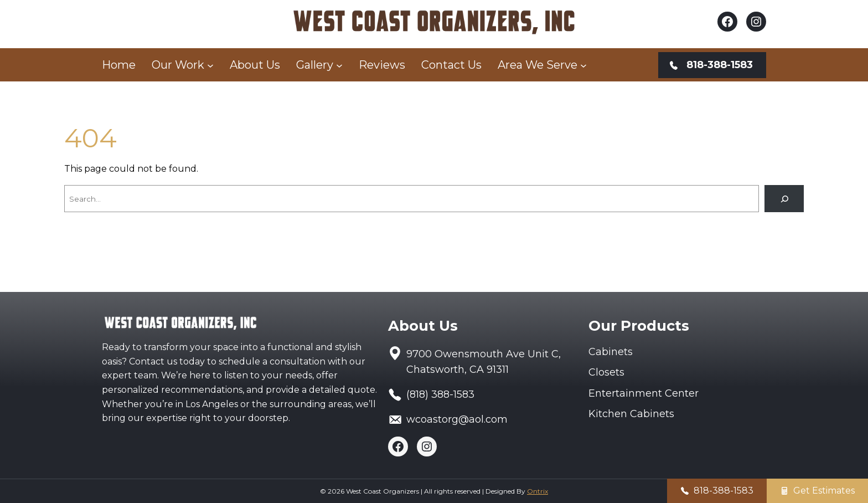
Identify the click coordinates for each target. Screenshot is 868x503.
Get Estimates (824, 491)
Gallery (315, 65)
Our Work (178, 65)
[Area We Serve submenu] (583, 65)
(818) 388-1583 (440, 394)
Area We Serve (538, 65)
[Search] (784, 199)
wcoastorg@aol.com (457, 419)
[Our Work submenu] (210, 65)
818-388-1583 (724, 491)
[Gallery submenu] (339, 65)
